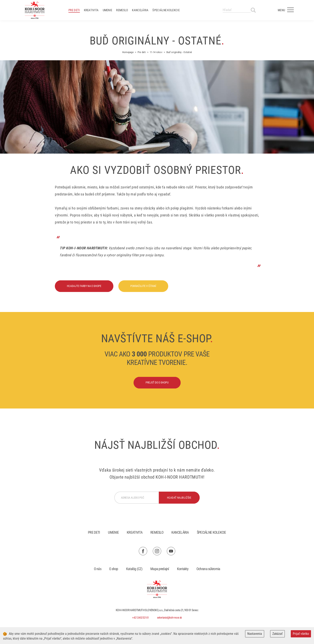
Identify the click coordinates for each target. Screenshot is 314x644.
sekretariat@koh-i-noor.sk (169, 618)
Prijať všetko (301, 634)
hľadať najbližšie (179, 498)
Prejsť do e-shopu (157, 382)
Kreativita (91, 10)
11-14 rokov (156, 52)
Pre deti (74, 10)
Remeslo (122, 10)
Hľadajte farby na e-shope (84, 286)
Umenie (108, 10)
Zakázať (277, 634)
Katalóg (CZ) (134, 569)
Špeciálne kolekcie (166, 10)
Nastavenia (255, 634)
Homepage (128, 52)
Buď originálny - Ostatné (179, 52)
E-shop (114, 569)
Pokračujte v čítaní (143, 286)
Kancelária (140, 10)
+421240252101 (140, 618)
